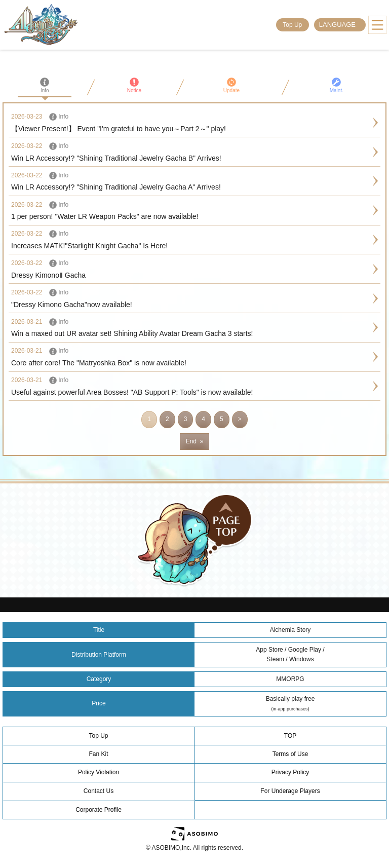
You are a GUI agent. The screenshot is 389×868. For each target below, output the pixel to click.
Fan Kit (98, 754)
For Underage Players (290, 791)
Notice (134, 85)
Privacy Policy (290, 772)
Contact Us (99, 791)
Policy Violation (99, 772)
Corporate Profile (99, 810)
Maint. (337, 85)
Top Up (292, 25)
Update (231, 85)
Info (45, 85)
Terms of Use (290, 754)
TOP (290, 736)
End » (195, 441)
